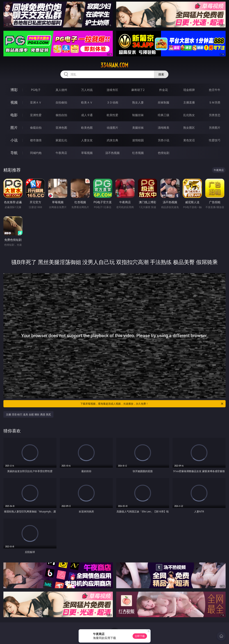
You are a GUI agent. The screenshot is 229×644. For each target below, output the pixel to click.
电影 (14, 115)
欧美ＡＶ (87, 102)
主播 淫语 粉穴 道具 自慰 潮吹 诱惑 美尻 (28, 414)
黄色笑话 (189, 140)
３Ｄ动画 (112, 102)
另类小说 (164, 140)
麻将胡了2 (138, 90)
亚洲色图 (61, 128)
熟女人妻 (138, 102)
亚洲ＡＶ (36, 102)
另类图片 (215, 128)
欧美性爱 (112, 115)
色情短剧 (164, 153)
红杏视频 (138, 153)
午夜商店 (61, 153)
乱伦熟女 (189, 115)
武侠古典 (112, 140)
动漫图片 (112, 128)
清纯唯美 (164, 128)
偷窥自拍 (36, 128)
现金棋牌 (189, 90)
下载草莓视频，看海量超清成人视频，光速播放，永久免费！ (152, 404)
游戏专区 (112, 90)
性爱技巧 (215, 140)
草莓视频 (87, 153)
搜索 (161, 74)
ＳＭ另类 (215, 102)
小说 (14, 140)
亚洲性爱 (36, 115)
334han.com (114, 65)
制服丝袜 (138, 115)
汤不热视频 (112, 153)
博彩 (14, 90)
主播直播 (189, 102)
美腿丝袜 (138, 128)
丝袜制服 (164, 102)
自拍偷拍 (61, 102)
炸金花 (164, 90)
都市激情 (36, 140)
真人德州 (61, 90)
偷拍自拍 (61, 115)
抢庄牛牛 (215, 90)
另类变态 (215, 115)
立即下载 (140, 636)
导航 (14, 153)
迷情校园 (138, 140)
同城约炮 (36, 153)
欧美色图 (87, 128)
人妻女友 (87, 140)
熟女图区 (189, 128)
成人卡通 (87, 115)
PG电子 (36, 90)
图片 (14, 128)
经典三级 (164, 115)
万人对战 (87, 90)
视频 (14, 102)
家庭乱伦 (61, 140)
